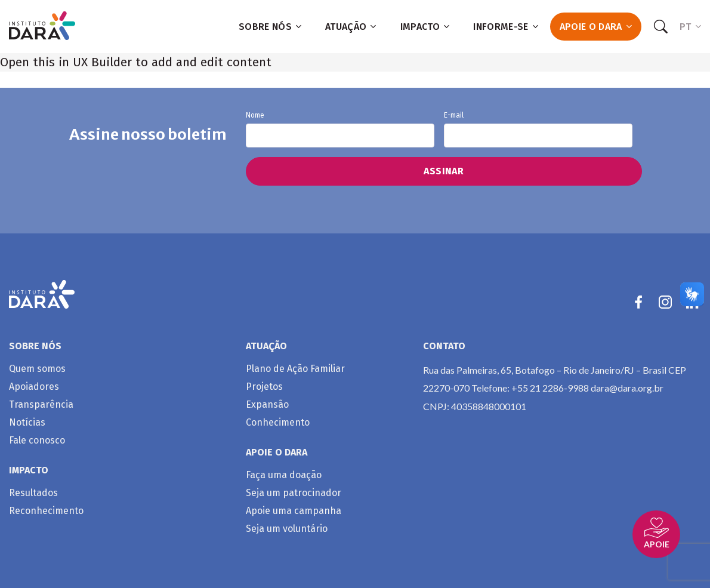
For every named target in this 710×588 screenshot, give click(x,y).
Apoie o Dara (596, 27)
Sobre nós (270, 27)
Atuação (351, 27)
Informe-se (506, 27)
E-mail (538, 130)
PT (690, 27)
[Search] (660, 27)
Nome (340, 130)
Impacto (425, 27)
